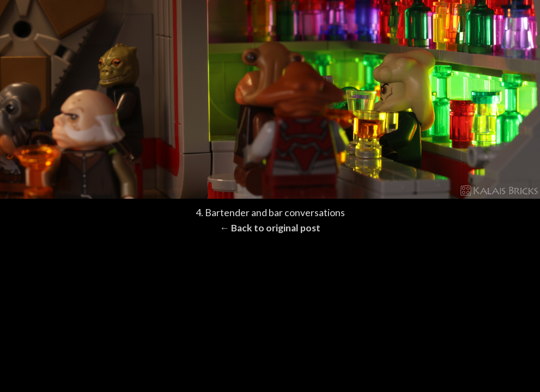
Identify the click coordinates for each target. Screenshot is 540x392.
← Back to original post (270, 228)
